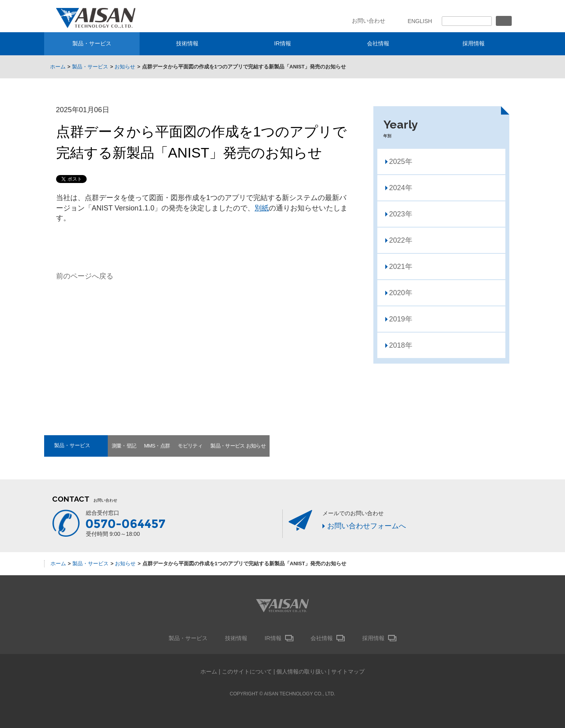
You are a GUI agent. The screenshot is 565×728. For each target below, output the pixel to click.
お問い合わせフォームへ (367, 526)
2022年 (401, 240)
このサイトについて (247, 672)
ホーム (209, 672)
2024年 (401, 188)
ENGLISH (420, 21)
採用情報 (474, 43)
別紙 (262, 208)
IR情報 (283, 43)
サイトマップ (348, 672)
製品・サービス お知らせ (238, 446)
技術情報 (187, 43)
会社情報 (378, 43)
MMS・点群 (157, 446)
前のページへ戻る (85, 276)
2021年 (401, 267)
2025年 (401, 162)
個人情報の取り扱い (301, 672)
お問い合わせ (369, 21)
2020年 (401, 293)
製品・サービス (92, 43)
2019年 (401, 319)
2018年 (401, 345)
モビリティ (190, 446)
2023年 (401, 214)
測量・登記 (124, 446)
